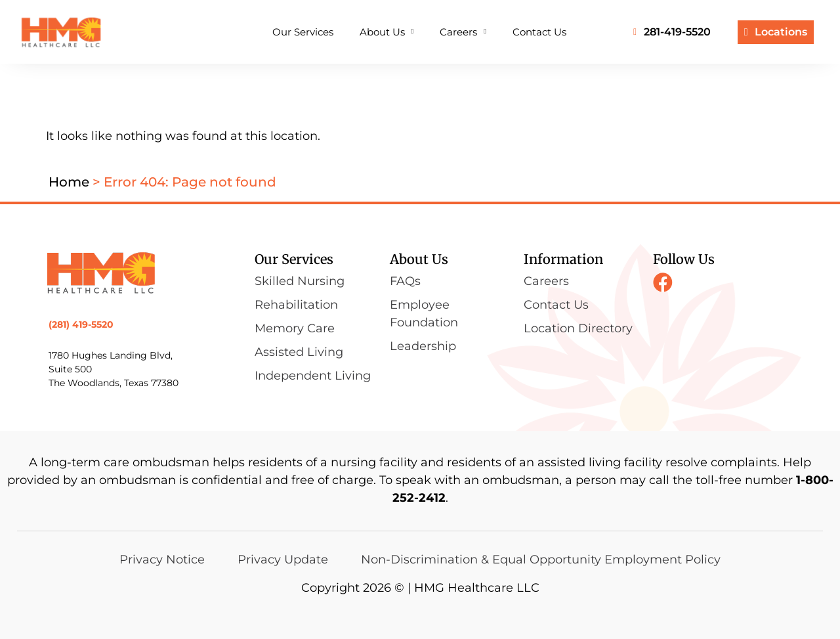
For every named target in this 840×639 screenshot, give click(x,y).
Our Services (303, 32)
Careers (463, 32)
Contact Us (539, 32)
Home (69, 182)
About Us (387, 32)
